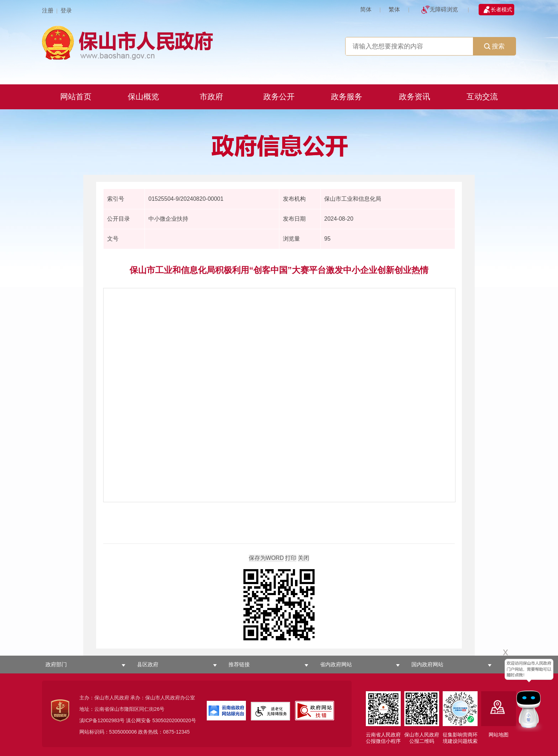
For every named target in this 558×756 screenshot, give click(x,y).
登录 (66, 10)
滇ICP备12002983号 (102, 720)
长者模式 (501, 9)
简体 (366, 9)
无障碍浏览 (444, 9)
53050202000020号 (174, 720)
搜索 (494, 46)
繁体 (394, 9)
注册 (48, 10)
